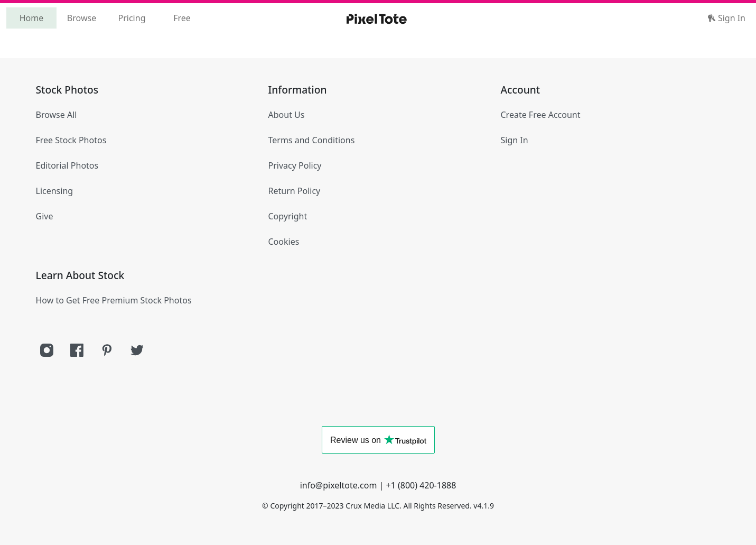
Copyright (288, 216)
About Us (287, 115)
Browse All (57, 115)
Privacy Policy (295, 165)
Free (182, 18)
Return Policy (295, 191)
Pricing (132, 18)
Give (45, 216)
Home (32, 18)
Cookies (284, 242)
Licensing (55, 191)
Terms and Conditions (312, 140)
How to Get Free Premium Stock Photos (114, 300)
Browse (82, 18)
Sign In (726, 18)
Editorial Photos (67, 165)
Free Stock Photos (71, 140)
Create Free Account (541, 115)
